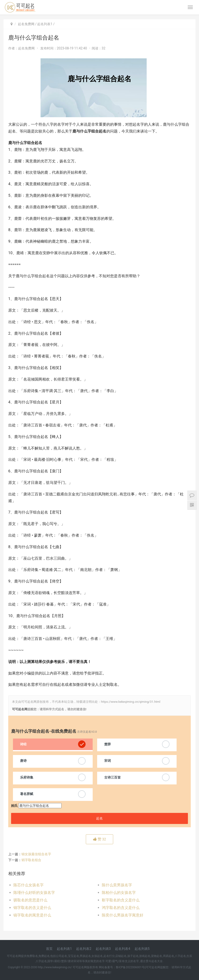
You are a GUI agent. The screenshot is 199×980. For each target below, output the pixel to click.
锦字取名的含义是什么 (32, 908)
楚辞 (108, 744)
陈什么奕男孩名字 (117, 885)
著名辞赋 (27, 794)
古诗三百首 (112, 777)
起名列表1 (45, 24)
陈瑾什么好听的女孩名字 (34, 893)
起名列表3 (103, 949)
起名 (99, 818)
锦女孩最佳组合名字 (36, 854)
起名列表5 (142, 949)
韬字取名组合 (31, 860)
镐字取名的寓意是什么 (32, 915)
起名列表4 (123, 949)
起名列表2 (84, 949)
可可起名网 (20, 709)
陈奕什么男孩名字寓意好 (123, 915)
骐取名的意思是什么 (30, 900)
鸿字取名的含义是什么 (121, 908)
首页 (49, 949)
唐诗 (23, 761)
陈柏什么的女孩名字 (119, 893)
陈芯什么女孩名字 (29, 885)
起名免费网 (26, 24)
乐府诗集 (27, 777)
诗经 (23, 744)
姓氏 (14, 806)
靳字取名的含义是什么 (121, 900)
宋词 (108, 761)
